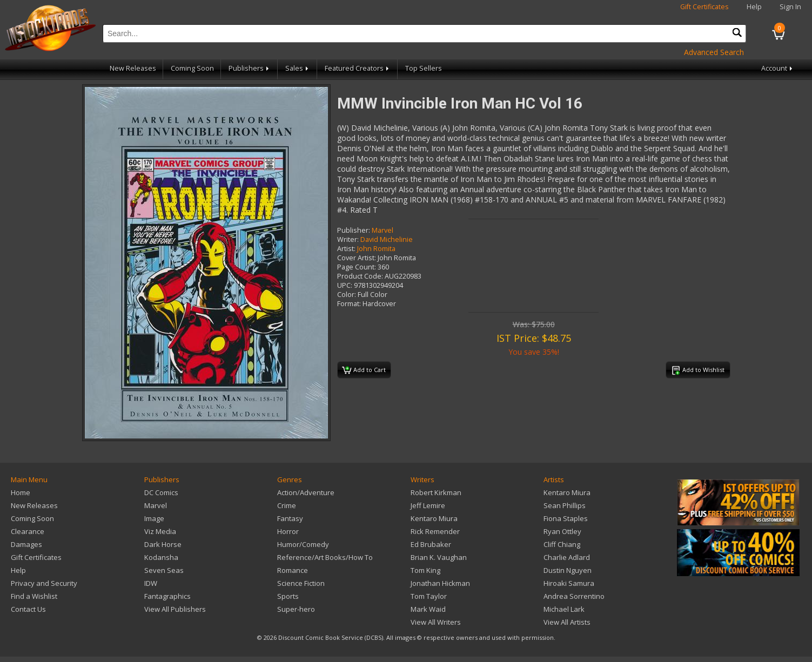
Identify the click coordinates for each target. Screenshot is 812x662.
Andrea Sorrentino (574, 596)
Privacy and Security (44, 583)
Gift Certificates (704, 7)
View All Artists (567, 622)
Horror (288, 531)
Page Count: (357, 267)
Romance (293, 570)
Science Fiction (301, 583)
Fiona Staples (566, 518)
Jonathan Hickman (440, 583)
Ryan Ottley (562, 531)
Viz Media (160, 531)
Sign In (790, 7)
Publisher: (354, 230)
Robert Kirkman (436, 492)
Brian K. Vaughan (439, 557)
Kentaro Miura (434, 518)
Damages (26, 544)
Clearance (28, 531)
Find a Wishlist (34, 596)
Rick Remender (435, 531)
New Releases (133, 68)
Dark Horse (163, 544)
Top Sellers (424, 68)
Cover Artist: (357, 258)
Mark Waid (428, 609)
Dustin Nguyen (568, 570)
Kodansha (161, 557)
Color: (347, 295)
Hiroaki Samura (569, 583)
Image (154, 518)
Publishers (250, 68)
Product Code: (360, 276)
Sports (288, 596)
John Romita (376, 249)
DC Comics (161, 492)
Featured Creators (358, 68)
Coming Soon (192, 68)
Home (21, 492)
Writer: (348, 239)
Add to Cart (364, 370)
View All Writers (436, 622)
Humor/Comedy (303, 544)
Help (754, 7)
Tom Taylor (429, 596)
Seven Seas (164, 570)
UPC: (345, 285)
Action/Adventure (306, 492)
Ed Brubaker (431, 544)
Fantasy (290, 518)
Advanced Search (714, 52)
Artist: (346, 249)
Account (778, 68)
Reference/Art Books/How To (325, 557)
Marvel (382, 230)
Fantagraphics (167, 596)
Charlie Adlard (567, 557)
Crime (287, 505)
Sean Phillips (565, 505)
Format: (349, 304)
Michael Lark (564, 609)
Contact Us (28, 609)
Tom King (425, 570)
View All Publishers (175, 609)
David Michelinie (387, 239)
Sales (298, 68)
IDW (151, 583)
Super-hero (296, 609)
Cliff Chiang (562, 544)
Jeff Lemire (428, 505)
